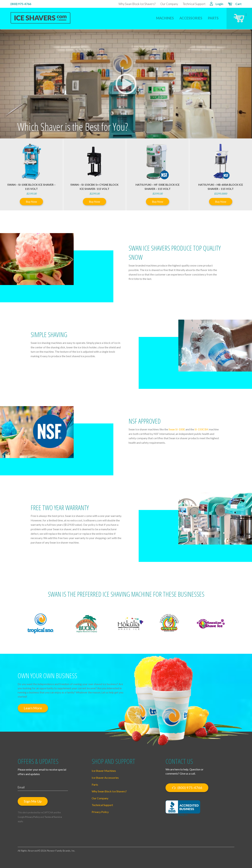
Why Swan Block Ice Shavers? (137, 4)
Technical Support (194, 4)
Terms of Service (53, 817)
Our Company (169, 4)
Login (216, 4)
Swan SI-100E (177, 429)
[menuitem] (165, 16)
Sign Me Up (33, 801)
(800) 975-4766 (21, 4)
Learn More (33, 708)
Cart (235, 4)
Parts (213, 18)
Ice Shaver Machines (104, 771)
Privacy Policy (32, 817)
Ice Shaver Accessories (105, 778)
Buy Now (31, 202)
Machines (165, 18)
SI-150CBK (201, 429)
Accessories (191, 18)
